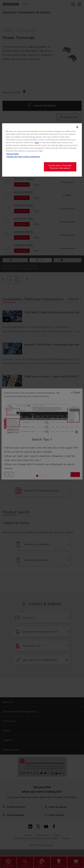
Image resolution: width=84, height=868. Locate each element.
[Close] (77, 127)
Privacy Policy (13, 154)
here (37, 142)
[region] (42, 150)
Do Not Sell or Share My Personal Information (60, 167)
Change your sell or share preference (23, 156)
